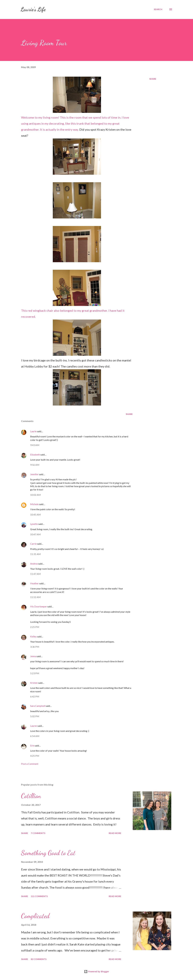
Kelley (33, 636)
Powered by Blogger (96, 971)
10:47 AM (35, 534)
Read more (115, 833)
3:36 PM (35, 647)
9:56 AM (35, 465)
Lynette (34, 524)
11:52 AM (35, 597)
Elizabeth (35, 454)
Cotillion (31, 796)
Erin (32, 745)
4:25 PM (35, 756)
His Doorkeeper (39, 606)
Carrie (33, 544)
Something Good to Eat (48, 853)
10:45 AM (35, 515)
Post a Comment (30, 764)
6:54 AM (35, 736)
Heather (34, 583)
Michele (34, 504)
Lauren (34, 726)
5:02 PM (35, 716)
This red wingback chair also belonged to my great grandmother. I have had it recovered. (73, 294)
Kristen (34, 683)
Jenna (33, 656)
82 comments (39, 959)
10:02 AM (35, 495)
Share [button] (153, 79)
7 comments (38, 833)
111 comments (39, 896)
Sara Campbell (38, 706)
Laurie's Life (33, 9)
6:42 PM (35, 696)
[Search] (158, 9)
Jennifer (34, 474)
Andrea (34, 564)
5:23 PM (35, 673)
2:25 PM (35, 627)
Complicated (35, 916)
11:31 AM (35, 554)
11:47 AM (35, 574)
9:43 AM (35, 445)
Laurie (33, 431)
